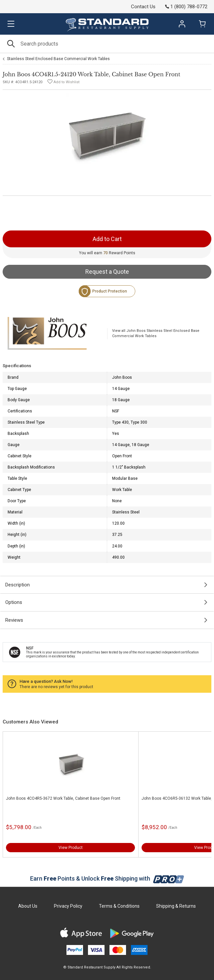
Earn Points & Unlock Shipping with (107, 878)
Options (14, 602)
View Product (71, 848)
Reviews (14, 620)
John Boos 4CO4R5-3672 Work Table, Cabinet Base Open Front (63, 798)
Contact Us (143, 7)
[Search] (107, 44)
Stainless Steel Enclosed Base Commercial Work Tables (58, 59)
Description (18, 585)
